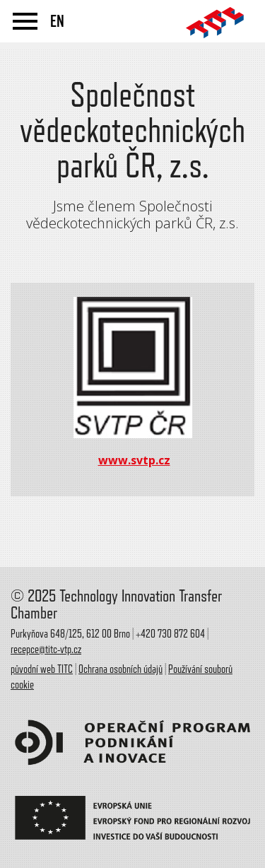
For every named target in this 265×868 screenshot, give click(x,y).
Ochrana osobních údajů (120, 669)
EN (57, 21)
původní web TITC (42, 669)
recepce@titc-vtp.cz (46, 650)
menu (25, 21)
